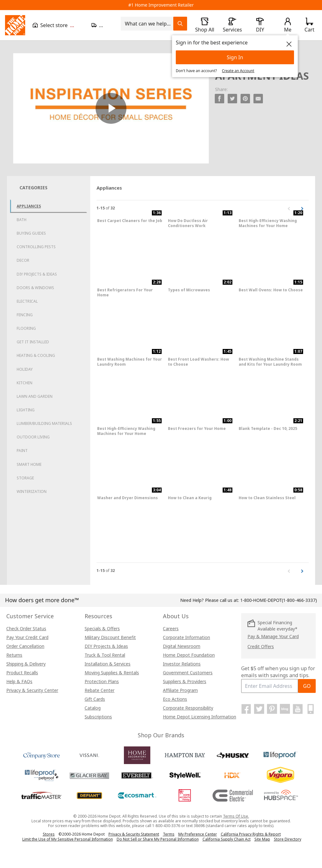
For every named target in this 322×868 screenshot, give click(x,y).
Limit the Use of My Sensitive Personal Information (68, 839)
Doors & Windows (35, 288)
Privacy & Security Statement (134, 834)
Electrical (27, 301)
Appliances (29, 206)
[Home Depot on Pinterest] (272, 709)
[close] (289, 44)
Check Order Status (26, 628)
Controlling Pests (36, 247)
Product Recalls (22, 673)
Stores (49, 834)
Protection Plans (102, 681)
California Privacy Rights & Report (251, 834)
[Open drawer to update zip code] (102, 25)
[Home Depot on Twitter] (259, 709)
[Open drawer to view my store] (58, 25)
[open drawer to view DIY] (260, 25)
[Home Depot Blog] (285, 709)
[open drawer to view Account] (288, 25)
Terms (169, 834)
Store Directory (288, 839)
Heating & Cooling (36, 355)
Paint (22, 451)
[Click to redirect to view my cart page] (309, 25)
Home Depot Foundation (189, 655)
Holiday (25, 369)
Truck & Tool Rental (105, 655)
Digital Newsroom (182, 646)
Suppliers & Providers (185, 681)
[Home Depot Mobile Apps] (311, 709)
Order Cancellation (25, 646)
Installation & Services (108, 664)
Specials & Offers (102, 628)
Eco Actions (175, 699)
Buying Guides (31, 233)
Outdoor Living (33, 437)
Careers (171, 628)
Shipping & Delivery (26, 664)
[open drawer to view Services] (232, 25)
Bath (22, 220)
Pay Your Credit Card (27, 637)
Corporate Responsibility (188, 708)
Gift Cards (95, 699)
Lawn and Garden (35, 396)
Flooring (26, 328)
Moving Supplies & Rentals (112, 673)
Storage (25, 478)
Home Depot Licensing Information (200, 717)
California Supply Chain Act (227, 839)
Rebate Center (100, 690)
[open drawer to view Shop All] (205, 25)
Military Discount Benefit (110, 637)
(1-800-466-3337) (279, 600)
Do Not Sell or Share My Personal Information (158, 839)
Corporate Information (186, 637)
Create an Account (238, 71)
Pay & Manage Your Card (273, 636)
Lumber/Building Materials (44, 423)
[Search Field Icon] (180, 24)
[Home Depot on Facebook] (246, 709)
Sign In (235, 57)
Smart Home (29, 464)
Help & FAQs (19, 681)
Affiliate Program (180, 690)
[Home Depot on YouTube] (298, 709)
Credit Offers (261, 646)
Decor (23, 260)
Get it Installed (33, 342)
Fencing (25, 315)
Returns (14, 655)
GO (307, 686)
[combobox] (149, 24)
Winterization (32, 491)
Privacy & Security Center (32, 690)
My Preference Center (198, 834)
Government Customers (188, 673)
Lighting (26, 410)
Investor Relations (182, 664)
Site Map (262, 839)
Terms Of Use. (236, 816)
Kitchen (25, 383)
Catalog (93, 708)
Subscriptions (98, 717)
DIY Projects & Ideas (37, 274)
